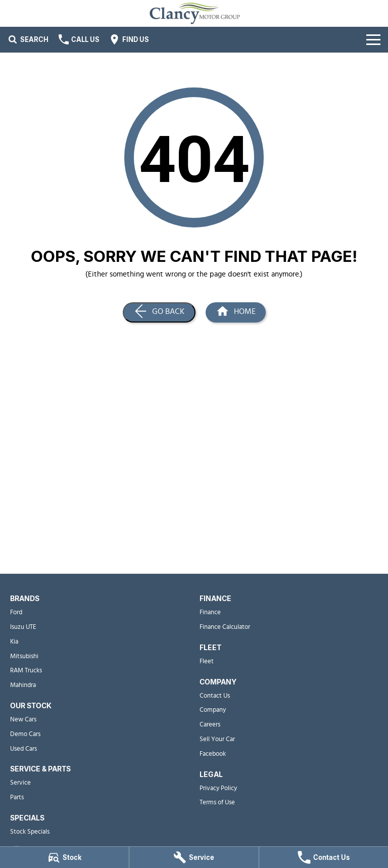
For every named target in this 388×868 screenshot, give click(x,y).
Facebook (213, 754)
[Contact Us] (324, 857)
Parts (17, 797)
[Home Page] (236, 312)
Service (20, 783)
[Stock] (64, 857)
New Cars (23, 720)
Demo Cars (25, 734)
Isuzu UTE (23, 627)
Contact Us (215, 696)
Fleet (207, 661)
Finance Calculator (225, 627)
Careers (210, 725)
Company (213, 710)
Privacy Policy (218, 788)
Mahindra (23, 685)
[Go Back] (159, 312)
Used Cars (23, 749)
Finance (210, 612)
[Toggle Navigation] (373, 39)
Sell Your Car (217, 739)
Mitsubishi (24, 656)
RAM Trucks (26, 671)
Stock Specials (30, 832)
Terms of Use (217, 803)
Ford (16, 612)
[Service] (194, 857)
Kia (14, 642)
